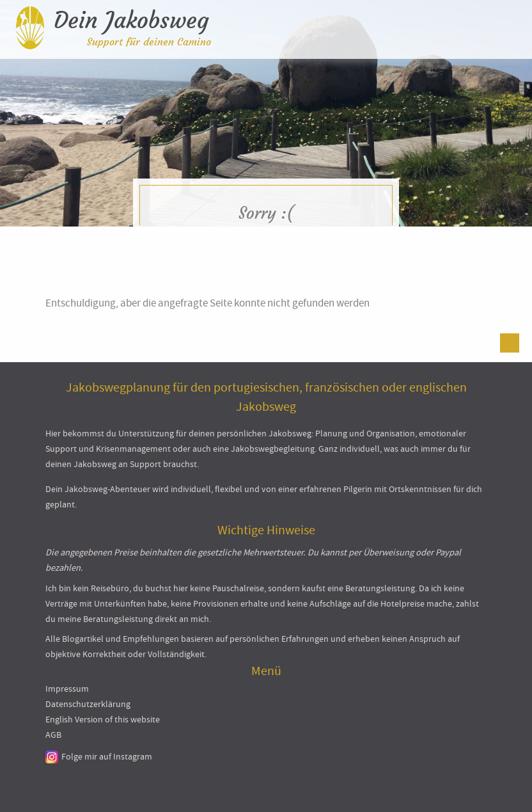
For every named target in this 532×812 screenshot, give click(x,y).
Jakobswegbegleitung (273, 449)
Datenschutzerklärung (88, 704)
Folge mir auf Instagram (107, 756)
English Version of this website (103, 719)
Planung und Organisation (365, 433)
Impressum (67, 689)
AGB (53, 735)
